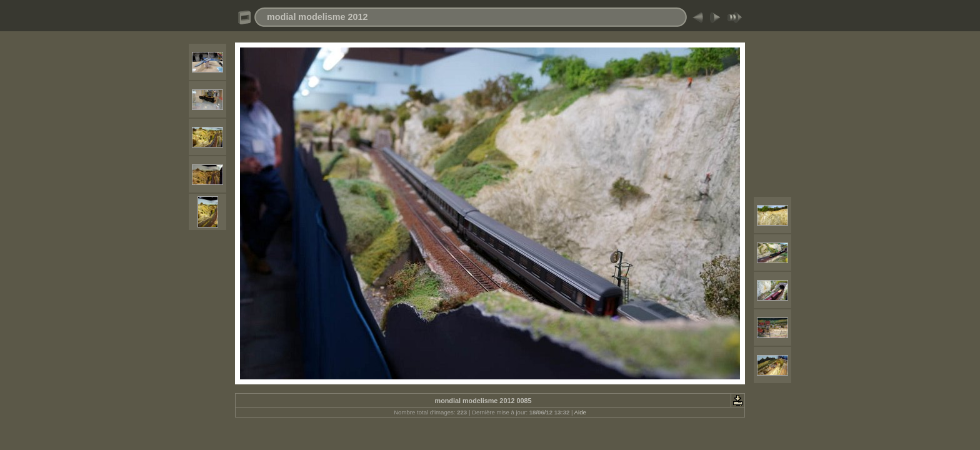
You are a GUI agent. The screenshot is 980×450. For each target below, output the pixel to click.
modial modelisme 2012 (317, 17)
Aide (580, 412)
